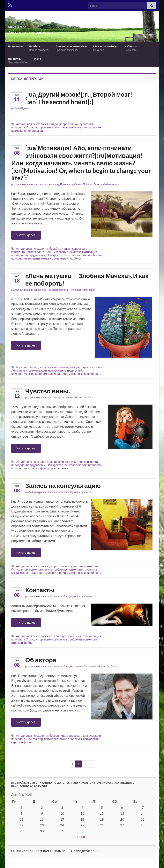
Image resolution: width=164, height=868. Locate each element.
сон (41, 573)
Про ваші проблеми (71, 184)
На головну (15, 46)
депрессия (66, 124)
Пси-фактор (35, 127)
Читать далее (26, 235)
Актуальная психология (32, 124)
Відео (24, 108)
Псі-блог (39, 48)
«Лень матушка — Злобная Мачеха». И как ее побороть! (87, 279)
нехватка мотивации (83, 252)
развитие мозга (71, 127)
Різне (37, 59)
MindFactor (24, 26)
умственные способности (67, 258)
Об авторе (41, 660)
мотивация (61, 252)
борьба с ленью (60, 249)
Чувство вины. (48, 391)
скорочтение (29, 573)
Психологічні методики (106, 184)
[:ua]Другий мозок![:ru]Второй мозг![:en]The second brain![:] (79, 98)
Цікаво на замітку (106, 48)
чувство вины (60, 468)
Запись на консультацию (63, 485)
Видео (54, 124)
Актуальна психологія (71, 48)
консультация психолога (28, 252)
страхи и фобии (39, 468)
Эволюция (39, 131)
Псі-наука (18, 60)
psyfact (15, 108)
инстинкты (61, 367)
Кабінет (131, 48)
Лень (49, 252)
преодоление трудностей (28, 255)
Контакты (40, 590)
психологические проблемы (83, 255)
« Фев (81, 837)
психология (52, 127)
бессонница (57, 636)
